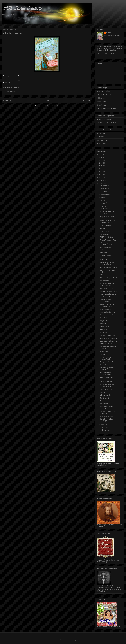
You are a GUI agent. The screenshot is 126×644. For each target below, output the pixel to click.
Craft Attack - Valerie (103, 91)
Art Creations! (105, 234)
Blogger (75, 640)
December (104, 186)
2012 (101, 175)
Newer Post (8, 100)
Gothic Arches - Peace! (108, 288)
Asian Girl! (104, 329)
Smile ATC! (104, 392)
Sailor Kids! (104, 352)
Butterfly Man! (105, 281)
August (103, 197)
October (103, 192)
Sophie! (103, 354)
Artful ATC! (104, 228)
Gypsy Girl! (104, 332)
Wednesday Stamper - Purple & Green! (108, 244)
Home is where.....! (106, 315)
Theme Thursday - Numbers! (106, 256)
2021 (101, 154)
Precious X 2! (105, 398)
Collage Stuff (101, 133)
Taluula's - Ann (101, 105)
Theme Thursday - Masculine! (106, 301)
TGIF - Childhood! (106, 344)
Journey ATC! (105, 231)
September (104, 194)
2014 (101, 169)
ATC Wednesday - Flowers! (106, 248)
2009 (101, 183)
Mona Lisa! (104, 260)
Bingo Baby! (104, 321)
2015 (101, 166)
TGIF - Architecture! (107, 237)
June (102, 203)
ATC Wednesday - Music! (109, 312)
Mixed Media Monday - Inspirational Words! (108, 386)
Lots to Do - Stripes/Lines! (109, 341)
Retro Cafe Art (101, 144)
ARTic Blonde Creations (22, 9)
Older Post (86, 100)
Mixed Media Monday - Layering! (108, 212)
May (102, 206)
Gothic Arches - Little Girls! (109, 338)
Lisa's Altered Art (102, 140)
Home (47, 100)
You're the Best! (105, 225)
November (104, 189)
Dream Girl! (104, 252)
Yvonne (109, 33)
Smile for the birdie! (107, 389)
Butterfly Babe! (105, 318)
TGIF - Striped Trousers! (108, 294)
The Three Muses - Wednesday (107, 123)
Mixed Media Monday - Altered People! (108, 284)
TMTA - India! (105, 275)
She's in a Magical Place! (109, 278)
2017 (101, 160)
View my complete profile (112, 36)
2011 (101, 177)
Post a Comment (11, 91)
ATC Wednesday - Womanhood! (106, 373)
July (102, 200)
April (102, 424)
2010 (101, 180)
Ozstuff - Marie (101, 102)
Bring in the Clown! (107, 362)
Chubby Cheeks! (106, 395)
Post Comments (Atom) (51, 106)
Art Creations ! (105, 297)
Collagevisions (14, 76)
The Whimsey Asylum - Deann (107, 108)
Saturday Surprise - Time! (109, 291)
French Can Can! (106, 365)
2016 (101, 163)
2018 (101, 157)
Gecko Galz (100, 137)
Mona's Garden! (106, 309)
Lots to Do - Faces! (107, 416)
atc (9, 82)
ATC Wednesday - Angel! (109, 267)
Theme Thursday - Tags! (108, 240)
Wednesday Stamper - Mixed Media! (108, 264)
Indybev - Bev (101, 98)
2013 (101, 172)
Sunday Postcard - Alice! (108, 335)
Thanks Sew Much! (107, 401)
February (104, 430)
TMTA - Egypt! (105, 209)
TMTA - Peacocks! (106, 382)
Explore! (103, 324)
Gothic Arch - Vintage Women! (107, 408)
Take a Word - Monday (104, 119)
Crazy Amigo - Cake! (107, 327)
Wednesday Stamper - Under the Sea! (108, 305)
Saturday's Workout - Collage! (107, 420)
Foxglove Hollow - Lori (104, 95)
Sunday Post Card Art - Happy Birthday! (108, 222)
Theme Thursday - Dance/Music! (106, 358)
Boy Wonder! (105, 404)
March (103, 427)
